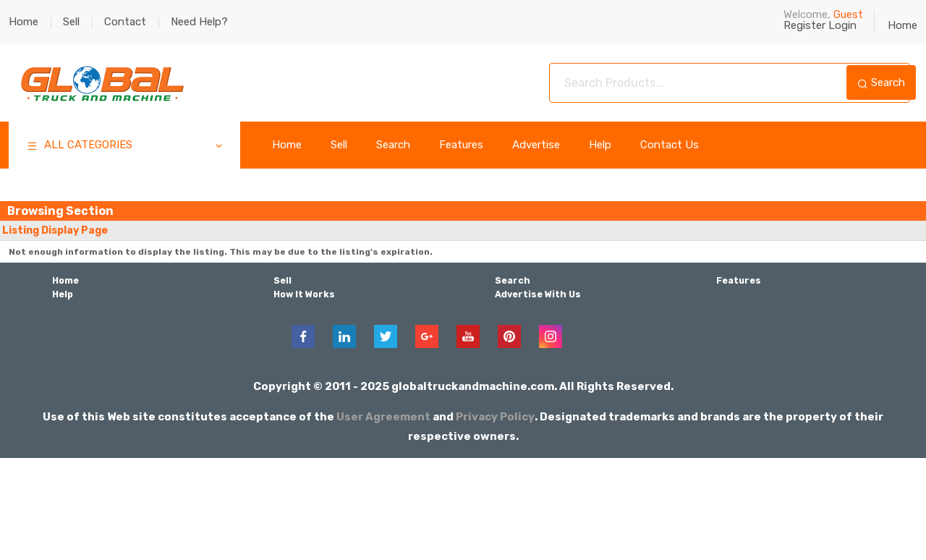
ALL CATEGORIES (126, 147)
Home (24, 22)
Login (842, 25)
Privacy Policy (496, 415)
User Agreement (384, 415)
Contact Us (670, 145)
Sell (71, 22)
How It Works (303, 294)
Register (804, 25)
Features (461, 145)
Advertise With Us (537, 294)
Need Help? (199, 22)
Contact (125, 22)
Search (881, 82)
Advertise (536, 145)
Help (600, 145)
